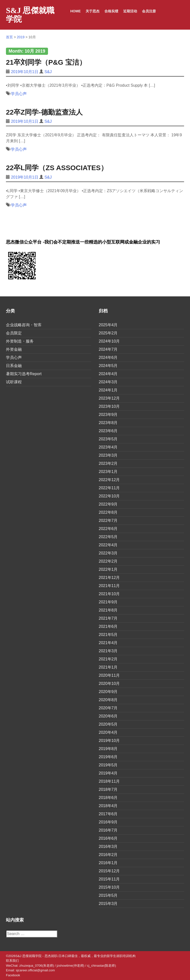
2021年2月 (108, 659)
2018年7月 (108, 789)
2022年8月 (108, 512)
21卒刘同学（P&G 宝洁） (46, 62)
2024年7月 (108, 349)
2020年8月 (108, 700)
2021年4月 (108, 643)
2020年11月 (109, 675)
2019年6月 (108, 757)
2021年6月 (108, 626)
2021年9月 (108, 602)
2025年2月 (108, 333)
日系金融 (14, 366)
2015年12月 (109, 871)
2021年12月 (109, 578)
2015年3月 (108, 904)
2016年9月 (108, 822)
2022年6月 (108, 529)
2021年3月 (108, 651)
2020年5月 (108, 724)
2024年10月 (109, 341)
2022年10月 (109, 496)
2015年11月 (109, 879)
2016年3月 (108, 847)
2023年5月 (108, 439)
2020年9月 (108, 692)
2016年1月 (108, 863)
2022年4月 (108, 545)
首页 (9, 37)
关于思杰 (93, 11)
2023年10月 (109, 406)
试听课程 (14, 382)
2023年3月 (108, 455)
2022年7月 (108, 521)
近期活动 (130, 11)
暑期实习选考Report (24, 374)
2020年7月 (108, 708)
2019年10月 (109, 741)
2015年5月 (108, 895)
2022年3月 (108, 553)
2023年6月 (108, 431)
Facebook (13, 975)
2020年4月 (108, 732)
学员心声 (19, 94)
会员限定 (14, 333)
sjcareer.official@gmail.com (35, 970)
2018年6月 (108, 798)
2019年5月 (108, 765)
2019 (21, 37)
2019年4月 (108, 773)
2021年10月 (109, 594)
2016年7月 (108, 830)
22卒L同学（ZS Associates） (57, 168)
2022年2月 (108, 561)
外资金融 (14, 349)
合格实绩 (111, 11)
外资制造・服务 (20, 341)
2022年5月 (108, 537)
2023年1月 (108, 472)
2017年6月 (108, 814)
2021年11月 (109, 586)
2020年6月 (108, 716)
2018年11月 (109, 781)
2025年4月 (108, 325)
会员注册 (149, 11)
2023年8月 (108, 423)
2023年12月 (109, 398)
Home (75, 11)
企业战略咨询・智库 (24, 325)
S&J (48, 72)
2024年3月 (108, 382)
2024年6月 (108, 357)
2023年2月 (108, 463)
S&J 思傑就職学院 (30, 15)
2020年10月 (109, 684)
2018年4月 (108, 806)
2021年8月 (108, 610)
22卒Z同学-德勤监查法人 (44, 112)
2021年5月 (108, 635)
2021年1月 (108, 667)
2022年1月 (108, 569)
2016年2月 (108, 855)
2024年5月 (108, 366)
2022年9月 (108, 504)
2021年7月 (108, 618)
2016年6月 (108, 838)
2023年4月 (108, 447)
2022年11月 (109, 488)
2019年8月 (108, 749)
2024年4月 (108, 374)
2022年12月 (109, 480)
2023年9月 (108, 415)
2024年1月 (108, 390)
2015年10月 (109, 887)
